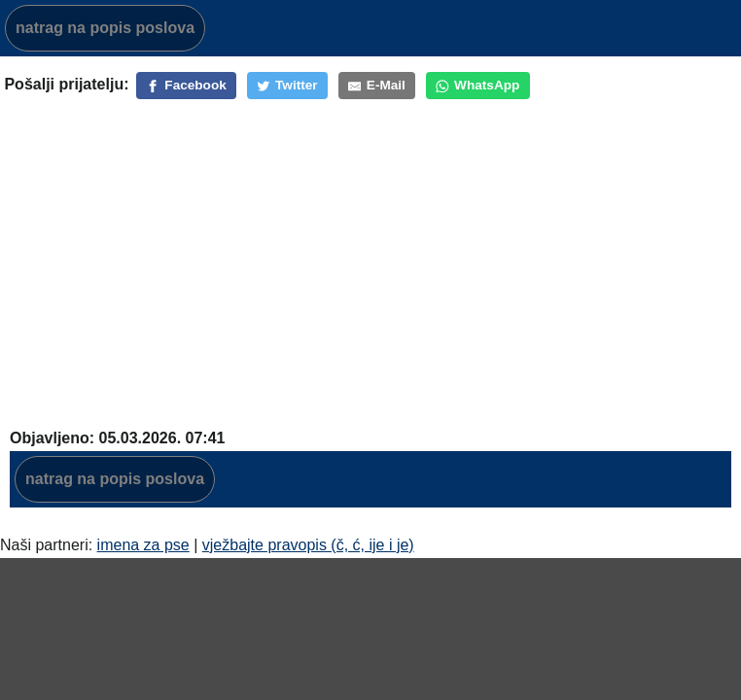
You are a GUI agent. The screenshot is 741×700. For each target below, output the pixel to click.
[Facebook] (186, 86)
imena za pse (143, 545)
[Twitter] (287, 86)
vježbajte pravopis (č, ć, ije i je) (308, 545)
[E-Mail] (377, 86)
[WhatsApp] (478, 86)
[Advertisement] (372, 269)
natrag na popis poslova (105, 28)
